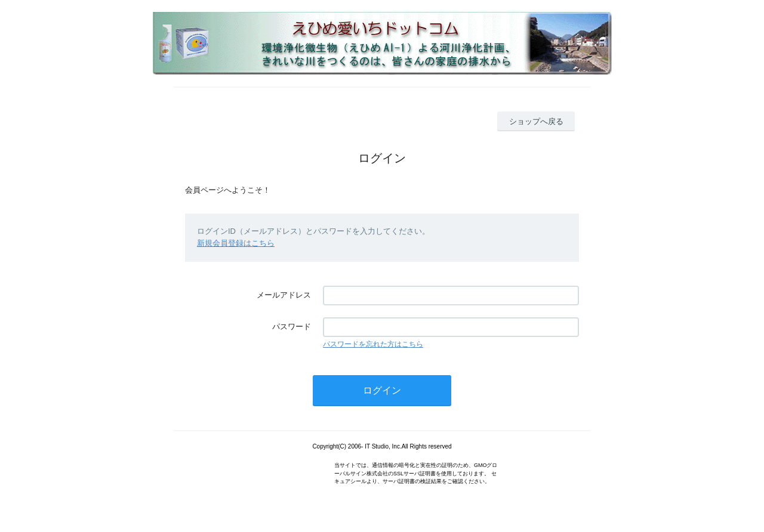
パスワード (292, 327)
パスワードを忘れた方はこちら (373, 344)
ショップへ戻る (536, 121)
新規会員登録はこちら (236, 243)
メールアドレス (284, 295)
